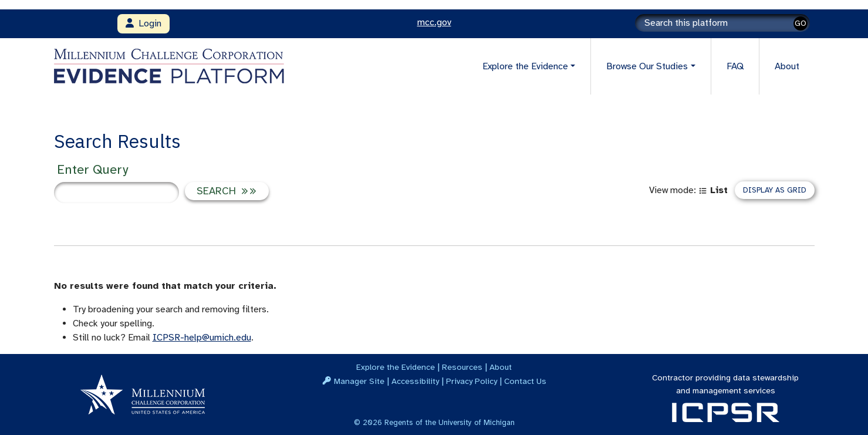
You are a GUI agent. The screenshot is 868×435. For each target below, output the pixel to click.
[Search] (722, 23)
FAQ (735, 66)
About (787, 66)
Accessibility (415, 381)
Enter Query (92, 169)
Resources (462, 367)
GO (801, 23)
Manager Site (359, 381)
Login (143, 23)
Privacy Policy (472, 381)
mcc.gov (434, 22)
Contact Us (525, 381)
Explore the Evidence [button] (525, 66)
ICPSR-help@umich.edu (202, 338)
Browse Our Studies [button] (647, 66)
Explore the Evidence (396, 367)
